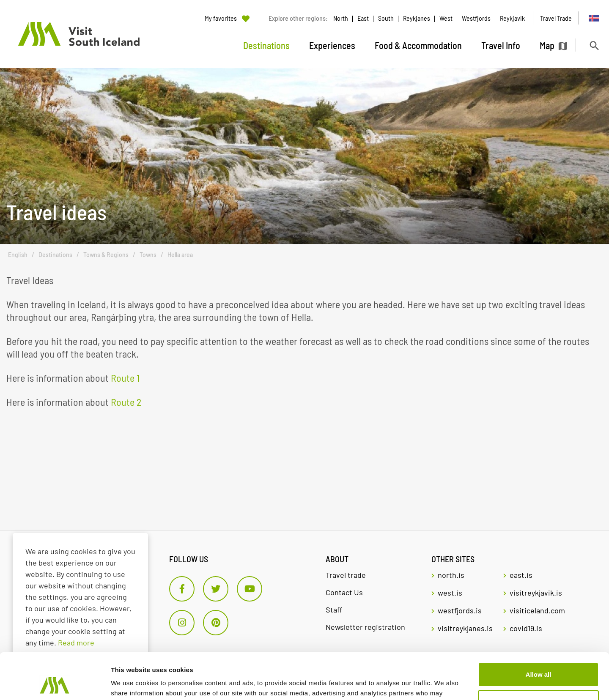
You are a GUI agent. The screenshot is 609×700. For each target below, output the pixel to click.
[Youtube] (250, 589)
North (341, 18)
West (446, 18)
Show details (130, 683)
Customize (539, 659)
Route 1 (125, 378)
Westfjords (476, 18)
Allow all (539, 631)
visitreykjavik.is (536, 593)
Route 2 (126, 402)
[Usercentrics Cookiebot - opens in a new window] (55, 684)
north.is (451, 575)
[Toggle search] (594, 45)
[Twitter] (216, 589)
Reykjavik (512, 18)
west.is (450, 593)
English (18, 255)
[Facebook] (182, 589)
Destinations (55, 255)
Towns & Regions (106, 255)
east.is (521, 575)
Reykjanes (417, 18)
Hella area (180, 255)
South (386, 18)
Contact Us (344, 592)
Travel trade (346, 575)
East (363, 18)
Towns (148, 255)
